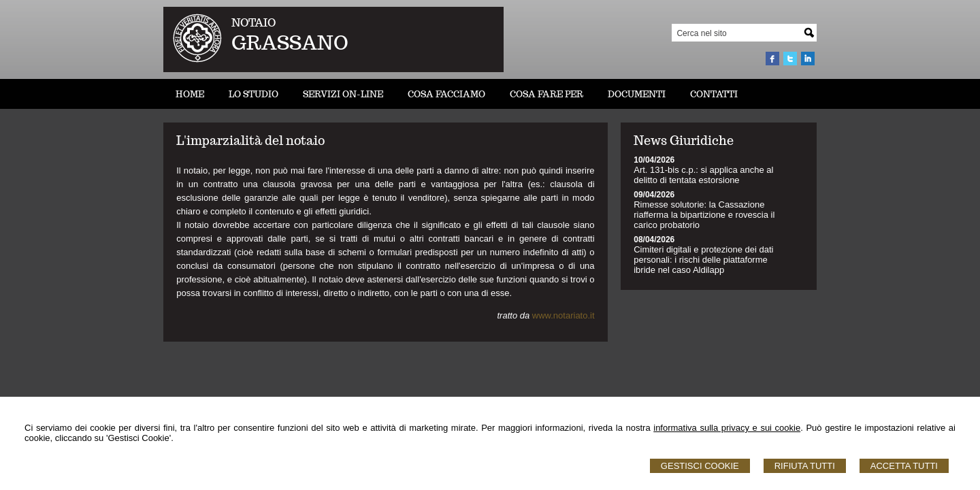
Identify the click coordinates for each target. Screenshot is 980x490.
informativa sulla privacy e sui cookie (727, 428)
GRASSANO (290, 43)
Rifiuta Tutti (805, 466)
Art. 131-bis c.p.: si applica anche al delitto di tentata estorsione (703, 175)
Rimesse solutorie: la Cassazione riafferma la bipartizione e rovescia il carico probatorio (704, 215)
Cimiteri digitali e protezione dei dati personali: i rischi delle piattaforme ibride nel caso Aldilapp (703, 260)
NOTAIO (254, 23)
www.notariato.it (563, 315)
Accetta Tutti (904, 466)
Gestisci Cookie (700, 466)
